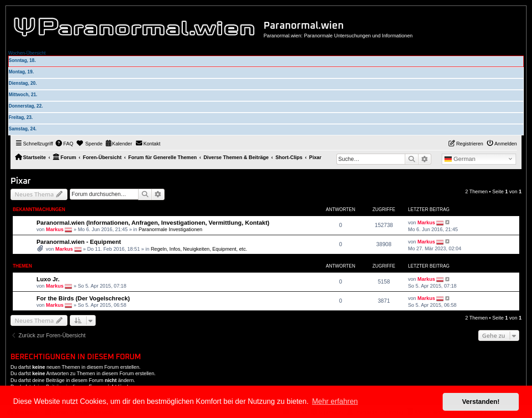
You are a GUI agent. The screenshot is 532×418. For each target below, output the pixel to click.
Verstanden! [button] (481, 402)
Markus (55, 229)
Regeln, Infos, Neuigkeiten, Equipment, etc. (199, 249)
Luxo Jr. (48, 279)
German (460, 159)
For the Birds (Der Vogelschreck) (83, 298)
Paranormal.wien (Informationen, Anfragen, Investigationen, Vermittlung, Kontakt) (153, 223)
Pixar (21, 181)
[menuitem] (64, 144)
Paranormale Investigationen (170, 229)
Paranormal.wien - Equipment (79, 242)
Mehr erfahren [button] (335, 401)
